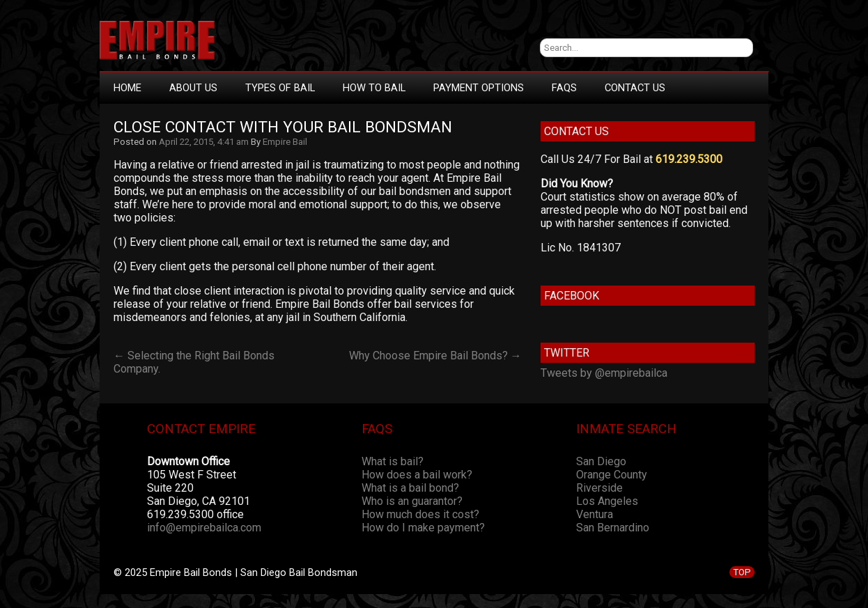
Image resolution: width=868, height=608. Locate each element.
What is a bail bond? (410, 488)
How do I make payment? (423, 528)
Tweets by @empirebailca (604, 373)
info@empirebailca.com (204, 528)
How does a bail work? (417, 475)
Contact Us (635, 88)
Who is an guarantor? (412, 501)
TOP (742, 572)
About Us (193, 88)
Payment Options (479, 88)
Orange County (612, 475)
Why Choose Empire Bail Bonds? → (435, 356)
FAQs (564, 88)
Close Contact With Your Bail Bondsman (283, 127)
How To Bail (374, 88)
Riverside (599, 488)
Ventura (595, 514)
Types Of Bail (280, 88)
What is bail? (393, 461)
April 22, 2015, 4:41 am (204, 142)
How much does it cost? (420, 514)
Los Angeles (607, 501)
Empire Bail (285, 142)
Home (127, 88)
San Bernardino (613, 528)
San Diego (601, 461)
